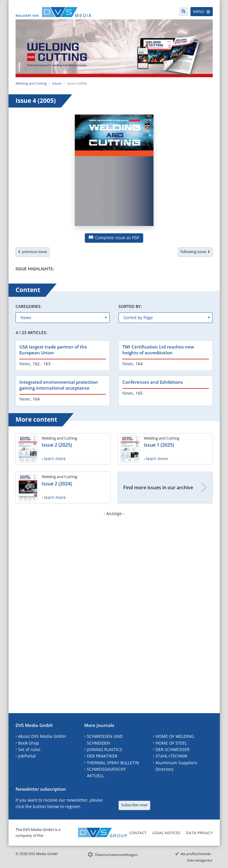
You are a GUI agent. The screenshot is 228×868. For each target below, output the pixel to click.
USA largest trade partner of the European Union (53, 350)
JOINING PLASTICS (104, 749)
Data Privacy (199, 833)
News (25, 364)
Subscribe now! (134, 805)
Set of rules (29, 749)
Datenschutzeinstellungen (116, 855)
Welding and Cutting (31, 83)
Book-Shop (29, 743)
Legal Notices (166, 833)
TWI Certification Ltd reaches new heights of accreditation (158, 350)
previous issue (33, 252)
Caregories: (29, 306)
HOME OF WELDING (175, 736)
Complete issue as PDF (114, 238)
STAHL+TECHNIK (172, 756)
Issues (57, 83)
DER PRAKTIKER (102, 756)
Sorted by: (130, 306)
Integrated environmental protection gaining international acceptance (59, 385)
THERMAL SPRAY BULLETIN (113, 763)
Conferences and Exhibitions (153, 382)
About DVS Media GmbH (42, 736)
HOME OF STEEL (171, 743)
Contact (138, 833)
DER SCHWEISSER (173, 749)
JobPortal (27, 756)
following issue (195, 252)
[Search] (184, 12)
